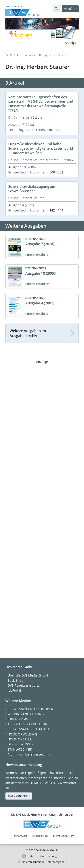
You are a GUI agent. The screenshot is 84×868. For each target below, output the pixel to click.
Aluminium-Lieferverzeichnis (29, 754)
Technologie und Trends (27, 130)
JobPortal (14, 690)
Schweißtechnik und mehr (28, 172)
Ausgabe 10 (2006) (22, 167)
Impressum (40, 836)
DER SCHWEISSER (21, 744)
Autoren (30, 55)
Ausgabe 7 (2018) (21, 125)
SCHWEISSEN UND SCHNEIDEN (31, 709)
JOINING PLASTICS (21, 719)
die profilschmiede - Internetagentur (44, 862)
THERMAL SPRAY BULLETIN (28, 724)
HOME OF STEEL (20, 739)
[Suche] (56, 9)
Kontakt (21, 836)
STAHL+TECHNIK (20, 749)
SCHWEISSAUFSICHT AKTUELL (29, 729)
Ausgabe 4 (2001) (21, 205)
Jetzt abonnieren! (19, 796)
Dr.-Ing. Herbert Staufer (26, 117)
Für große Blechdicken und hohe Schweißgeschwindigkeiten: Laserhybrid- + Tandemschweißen (41, 148)
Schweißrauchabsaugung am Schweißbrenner (32, 189)
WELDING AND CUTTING (26, 714)
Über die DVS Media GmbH (28, 675)
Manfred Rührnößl (60, 160)
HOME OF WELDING (22, 734)
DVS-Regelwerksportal (24, 685)
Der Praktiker (13, 55)
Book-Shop (16, 680)
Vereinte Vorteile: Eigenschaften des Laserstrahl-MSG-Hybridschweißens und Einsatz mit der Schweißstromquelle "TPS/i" (41, 103)
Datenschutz (63, 836)
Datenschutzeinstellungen (44, 856)
